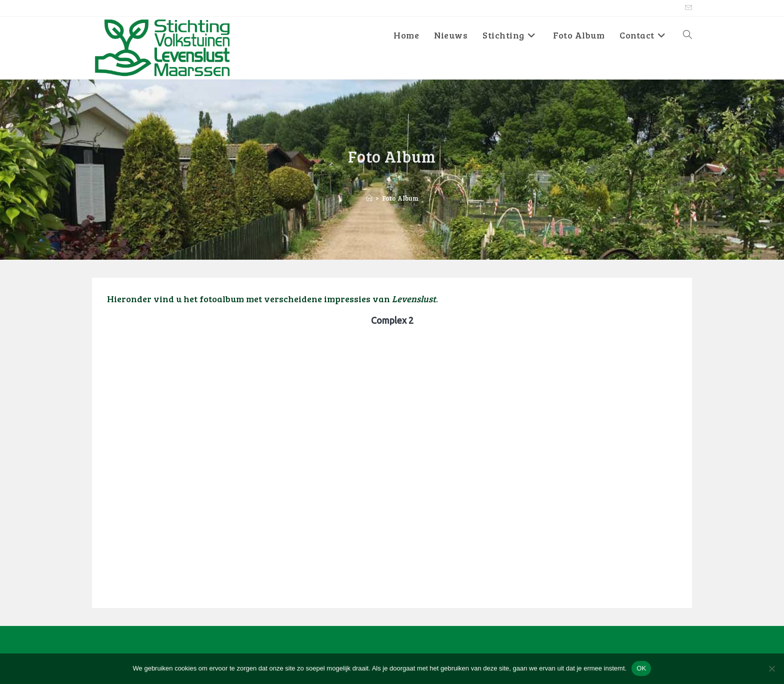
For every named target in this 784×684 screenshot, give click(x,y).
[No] (771, 668)
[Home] (369, 198)
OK (641, 668)
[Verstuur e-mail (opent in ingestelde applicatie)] (687, 8)
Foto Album (400, 198)
